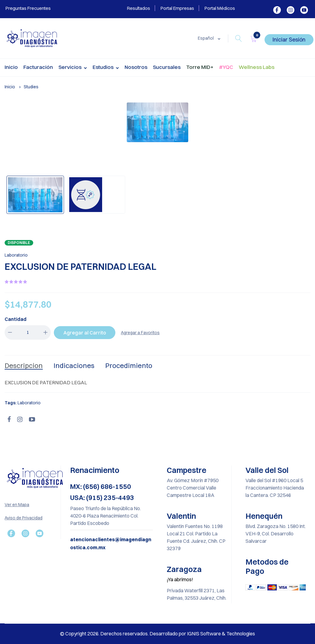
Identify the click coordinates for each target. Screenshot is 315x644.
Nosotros (136, 67)
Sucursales (167, 67)
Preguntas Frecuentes (28, 8)
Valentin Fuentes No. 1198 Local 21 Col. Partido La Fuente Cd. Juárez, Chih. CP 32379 (196, 537)
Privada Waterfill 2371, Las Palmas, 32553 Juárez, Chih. (197, 594)
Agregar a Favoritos (140, 333)
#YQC (226, 67)
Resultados (139, 8)
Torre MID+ (200, 67)
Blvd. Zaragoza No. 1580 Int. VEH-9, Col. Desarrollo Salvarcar (276, 534)
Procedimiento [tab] (129, 366)
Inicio (11, 67)
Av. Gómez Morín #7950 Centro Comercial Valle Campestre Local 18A (193, 488)
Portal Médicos (220, 8)
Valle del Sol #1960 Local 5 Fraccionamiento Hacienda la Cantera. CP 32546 (275, 488)
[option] (157, 122)
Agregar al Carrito (85, 333)
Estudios (106, 68)
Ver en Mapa (17, 505)
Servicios (73, 68)
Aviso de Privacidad (24, 518)
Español (206, 38)
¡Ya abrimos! (180, 579)
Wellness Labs (257, 67)
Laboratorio (16, 255)
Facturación (38, 67)
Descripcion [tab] (24, 366)
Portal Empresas (177, 8)
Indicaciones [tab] (74, 366)
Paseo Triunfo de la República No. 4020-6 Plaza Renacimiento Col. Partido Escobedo (106, 516)
